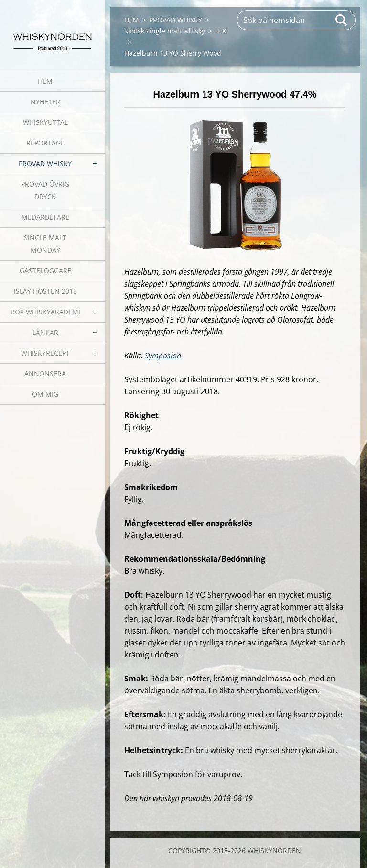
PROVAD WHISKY (45, 163)
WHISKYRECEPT (45, 353)
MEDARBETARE (45, 217)
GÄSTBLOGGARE (45, 271)
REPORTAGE (45, 143)
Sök (342, 20)
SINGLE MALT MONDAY (45, 244)
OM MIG (45, 394)
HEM (45, 81)
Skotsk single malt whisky (165, 31)
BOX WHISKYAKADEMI (45, 312)
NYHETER (45, 102)
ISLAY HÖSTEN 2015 (45, 291)
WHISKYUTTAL (45, 122)
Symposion (163, 356)
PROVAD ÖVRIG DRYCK (45, 190)
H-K (221, 31)
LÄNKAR (45, 332)
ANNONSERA (45, 373)
